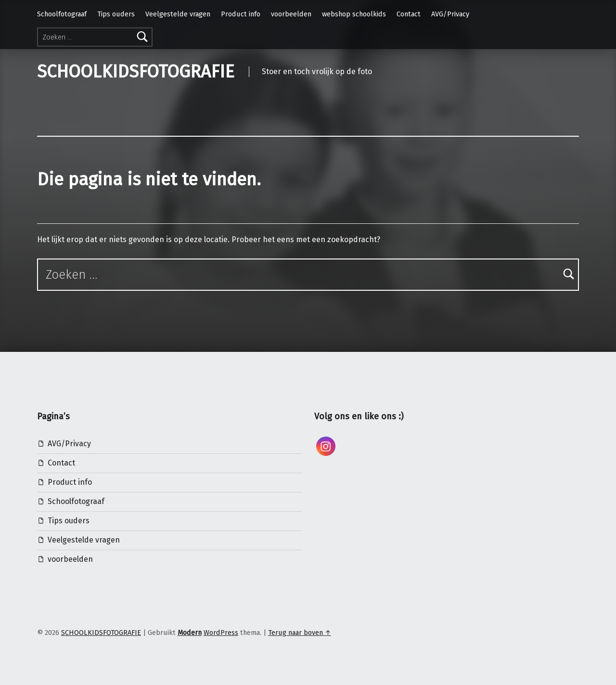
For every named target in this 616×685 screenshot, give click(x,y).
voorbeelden (291, 14)
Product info (241, 14)
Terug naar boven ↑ (300, 633)
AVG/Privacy (450, 14)
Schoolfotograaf (62, 14)
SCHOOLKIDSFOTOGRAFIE (136, 72)
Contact (409, 14)
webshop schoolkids (354, 14)
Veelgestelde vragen (178, 14)
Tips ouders (116, 14)
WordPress (221, 633)
